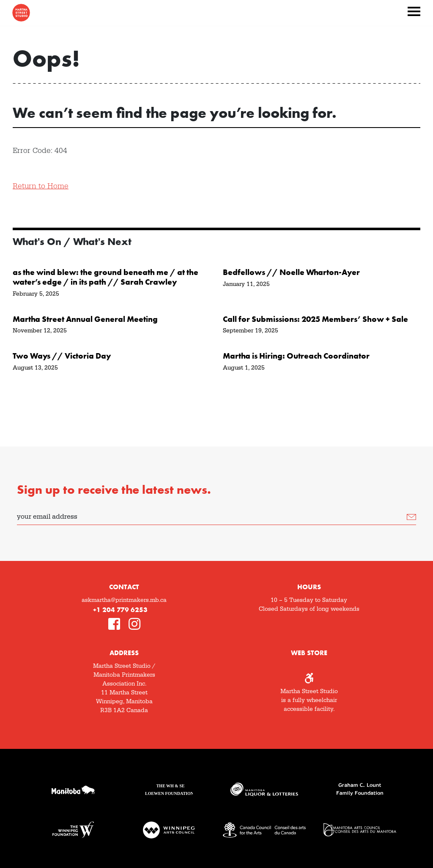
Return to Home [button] (41, 186)
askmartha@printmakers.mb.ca (124, 600)
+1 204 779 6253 (120, 610)
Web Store (309, 653)
